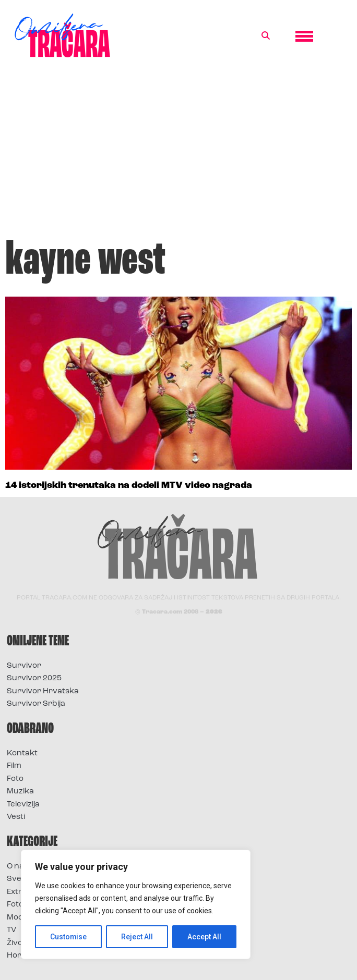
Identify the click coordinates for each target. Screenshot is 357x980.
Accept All (204, 937)
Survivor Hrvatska (43, 691)
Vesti (16, 817)
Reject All (138, 937)
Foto (15, 779)
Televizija (23, 805)
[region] (136, 904)
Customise (69, 937)
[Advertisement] (178, 153)
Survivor (24, 666)
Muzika (20, 792)
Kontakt (22, 754)
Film (14, 766)
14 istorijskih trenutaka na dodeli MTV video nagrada (129, 486)
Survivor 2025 (34, 678)
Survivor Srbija (36, 704)
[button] (266, 36)
